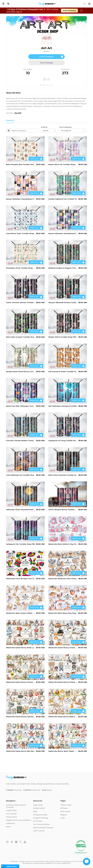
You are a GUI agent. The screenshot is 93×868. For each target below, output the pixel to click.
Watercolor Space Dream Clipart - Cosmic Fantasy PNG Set (21, 613)
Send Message (47, 63)
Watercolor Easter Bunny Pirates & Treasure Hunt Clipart (63, 682)
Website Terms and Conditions (19, 820)
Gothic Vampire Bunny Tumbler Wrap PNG (63, 510)
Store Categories (65, 127)
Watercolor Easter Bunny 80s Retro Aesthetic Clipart (21, 751)
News (8, 827)
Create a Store (66, 805)
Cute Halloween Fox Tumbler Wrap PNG (21, 475)
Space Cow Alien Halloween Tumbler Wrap (21, 406)
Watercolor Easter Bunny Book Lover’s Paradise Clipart (21, 648)
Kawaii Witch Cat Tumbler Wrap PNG (63, 164)
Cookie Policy (11, 810)
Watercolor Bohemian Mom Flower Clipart (63, 579)
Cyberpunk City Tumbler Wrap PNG (21, 544)
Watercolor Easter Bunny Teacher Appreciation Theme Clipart (21, 717)
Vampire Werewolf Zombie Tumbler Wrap (63, 302)
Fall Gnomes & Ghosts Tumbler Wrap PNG (63, 371)
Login (63, 818)
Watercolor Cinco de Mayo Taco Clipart (21, 579)
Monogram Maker (40, 815)
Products (10, 120)
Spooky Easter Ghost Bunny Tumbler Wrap (21, 371)
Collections (10, 823)
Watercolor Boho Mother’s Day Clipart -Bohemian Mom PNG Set (63, 544)
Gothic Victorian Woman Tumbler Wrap (21, 302)
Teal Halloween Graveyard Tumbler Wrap (63, 406)
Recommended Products (43, 828)
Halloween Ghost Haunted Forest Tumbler (21, 510)
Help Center (38, 805)
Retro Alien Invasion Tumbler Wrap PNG (21, 337)
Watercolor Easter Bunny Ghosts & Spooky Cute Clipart (63, 648)
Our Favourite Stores (41, 824)
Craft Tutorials (39, 831)
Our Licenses (11, 814)
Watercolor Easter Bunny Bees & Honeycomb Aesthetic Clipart (63, 717)
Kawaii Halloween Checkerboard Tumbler (21, 199)
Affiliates (64, 808)
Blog (35, 811)
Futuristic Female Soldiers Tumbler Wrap (21, 441)
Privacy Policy (12, 817)
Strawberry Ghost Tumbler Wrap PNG (21, 268)
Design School (39, 808)
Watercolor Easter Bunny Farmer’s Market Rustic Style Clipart (21, 682)
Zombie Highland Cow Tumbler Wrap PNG (63, 199)
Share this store (46, 85)
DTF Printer (38, 821)
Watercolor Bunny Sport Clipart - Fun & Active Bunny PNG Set (63, 751)
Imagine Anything (41, 818)
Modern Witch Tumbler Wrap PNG (62, 337)
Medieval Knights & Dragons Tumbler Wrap (63, 268)
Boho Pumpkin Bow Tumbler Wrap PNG (21, 164)
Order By (44, 127)
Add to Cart (34, 159)
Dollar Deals (65, 811)
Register (64, 815)
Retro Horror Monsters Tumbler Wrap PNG (63, 475)
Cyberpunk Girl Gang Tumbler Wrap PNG (63, 441)
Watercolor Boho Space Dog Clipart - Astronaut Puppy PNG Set (63, 613)
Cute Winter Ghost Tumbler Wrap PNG (21, 233)
